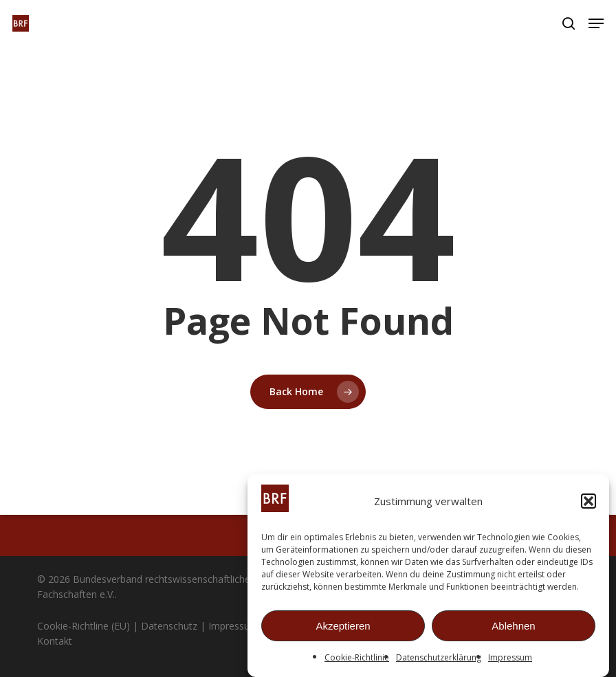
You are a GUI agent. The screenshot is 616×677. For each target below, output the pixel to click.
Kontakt (55, 641)
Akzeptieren (343, 626)
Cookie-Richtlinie (357, 658)
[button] (588, 502)
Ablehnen (513, 626)
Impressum (510, 658)
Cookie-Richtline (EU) (84, 626)
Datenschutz (169, 626)
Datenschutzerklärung (439, 658)
